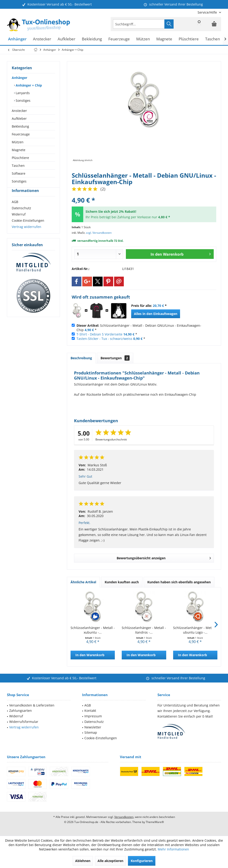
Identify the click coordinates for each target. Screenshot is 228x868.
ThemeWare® (155, 822)
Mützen (18, 142)
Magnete (19, 150)
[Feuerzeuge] (119, 39)
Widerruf (19, 223)
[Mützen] (143, 39)
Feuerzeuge (21, 134)
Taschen (18, 166)
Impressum (93, 716)
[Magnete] (164, 39)
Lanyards (22, 93)
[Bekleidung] (92, 39)
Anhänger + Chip (28, 85)
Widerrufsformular (24, 722)
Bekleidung (20, 126)
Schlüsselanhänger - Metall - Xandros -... (144, 630)
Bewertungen (115, 358)
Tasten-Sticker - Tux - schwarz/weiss (104, 339)
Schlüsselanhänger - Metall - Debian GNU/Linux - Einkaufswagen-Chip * (139, 328)
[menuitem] (208, 12)
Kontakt (90, 711)
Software (19, 173)
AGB (15, 210)
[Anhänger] (17, 39)
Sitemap (91, 732)
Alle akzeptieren (110, 861)
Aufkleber (19, 118)
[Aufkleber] (67, 39)
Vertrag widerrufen (27, 235)
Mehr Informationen (173, 849)
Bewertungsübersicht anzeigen (164, 557)
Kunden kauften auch (122, 582)
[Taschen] (213, 39)
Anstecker (19, 111)
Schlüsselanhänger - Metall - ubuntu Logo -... (195, 630)
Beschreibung (81, 358)
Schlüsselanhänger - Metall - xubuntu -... (93, 630)
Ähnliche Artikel (83, 582)
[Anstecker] (42, 39)
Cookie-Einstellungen (28, 229)
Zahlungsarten (21, 711)
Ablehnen (83, 861)
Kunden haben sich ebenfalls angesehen (179, 582)
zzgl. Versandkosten (99, 233)
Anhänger (19, 78)
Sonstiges (23, 100)
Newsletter (93, 727)
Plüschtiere (20, 158)
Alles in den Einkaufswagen (156, 314)
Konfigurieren (142, 861)
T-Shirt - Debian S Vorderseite (99, 334)
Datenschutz (21, 216)
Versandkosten (124, 817)
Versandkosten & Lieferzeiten (32, 705)
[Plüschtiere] (189, 39)
